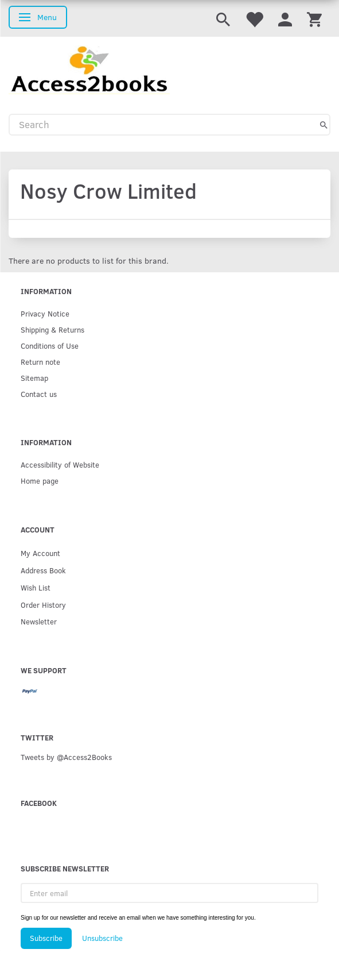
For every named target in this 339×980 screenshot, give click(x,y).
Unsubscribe (102, 938)
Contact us (39, 394)
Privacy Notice (45, 313)
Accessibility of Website (60, 464)
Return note (40, 362)
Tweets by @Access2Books (66, 757)
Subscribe (46, 938)
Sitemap (34, 378)
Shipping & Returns (52, 329)
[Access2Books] (89, 69)
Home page (40, 481)
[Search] (324, 125)
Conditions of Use (50, 346)
